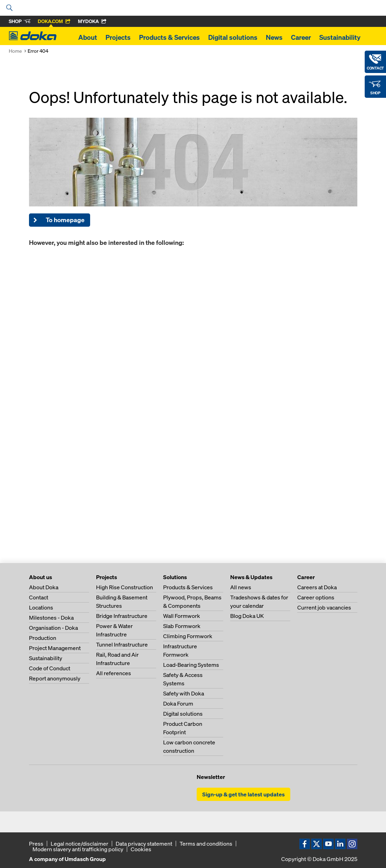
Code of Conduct (50, 668)
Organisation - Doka (53, 628)
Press (36, 844)
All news (241, 587)
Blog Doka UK (247, 616)
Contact (39, 597)
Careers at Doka (317, 587)
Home (15, 51)
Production (43, 638)
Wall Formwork (182, 616)
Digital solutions (233, 37)
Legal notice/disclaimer (79, 844)
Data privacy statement (144, 844)
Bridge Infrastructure (122, 616)
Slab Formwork (182, 626)
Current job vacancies (324, 607)
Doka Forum (178, 703)
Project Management (55, 648)
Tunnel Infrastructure (122, 644)
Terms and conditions (206, 844)
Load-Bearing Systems (191, 665)
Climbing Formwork (188, 636)
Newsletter (211, 777)
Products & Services (169, 37)
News (274, 37)
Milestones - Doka (51, 618)
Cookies (141, 849)
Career (301, 37)
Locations (41, 607)
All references (114, 673)
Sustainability (340, 37)
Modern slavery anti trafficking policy (78, 849)
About (88, 37)
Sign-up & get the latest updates (243, 794)
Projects (118, 37)
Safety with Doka (184, 693)
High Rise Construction (125, 587)
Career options (316, 597)
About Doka (44, 587)
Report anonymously (55, 678)
